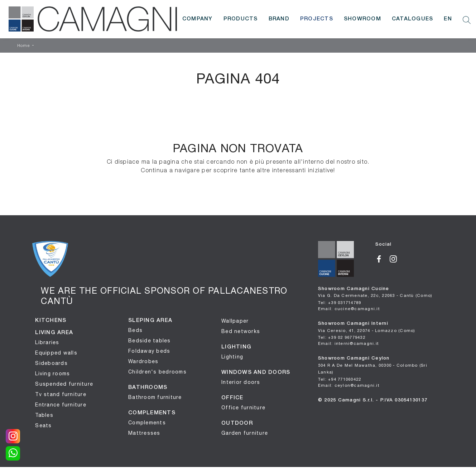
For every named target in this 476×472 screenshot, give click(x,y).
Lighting (232, 357)
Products (241, 19)
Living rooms (52, 374)
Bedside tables (150, 341)
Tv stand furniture (61, 394)
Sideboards (51, 363)
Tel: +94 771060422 (340, 379)
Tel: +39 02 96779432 (342, 337)
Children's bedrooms (157, 372)
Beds (135, 330)
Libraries (47, 342)
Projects (317, 19)
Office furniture (243, 408)
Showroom (362, 19)
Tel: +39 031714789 (340, 302)
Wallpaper (235, 321)
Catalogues (413, 19)
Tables (44, 415)
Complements (147, 423)
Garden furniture (245, 433)
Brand (279, 19)
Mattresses (144, 433)
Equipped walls (56, 353)
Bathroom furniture (155, 397)
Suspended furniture (64, 384)
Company (198, 19)
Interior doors (241, 382)
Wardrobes (143, 361)
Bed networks (241, 331)
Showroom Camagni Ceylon (373, 365)
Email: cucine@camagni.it (349, 309)
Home (24, 46)
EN (448, 19)
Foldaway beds (149, 351)
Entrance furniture (61, 405)
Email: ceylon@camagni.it (349, 385)
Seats (43, 425)
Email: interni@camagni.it (348, 343)
